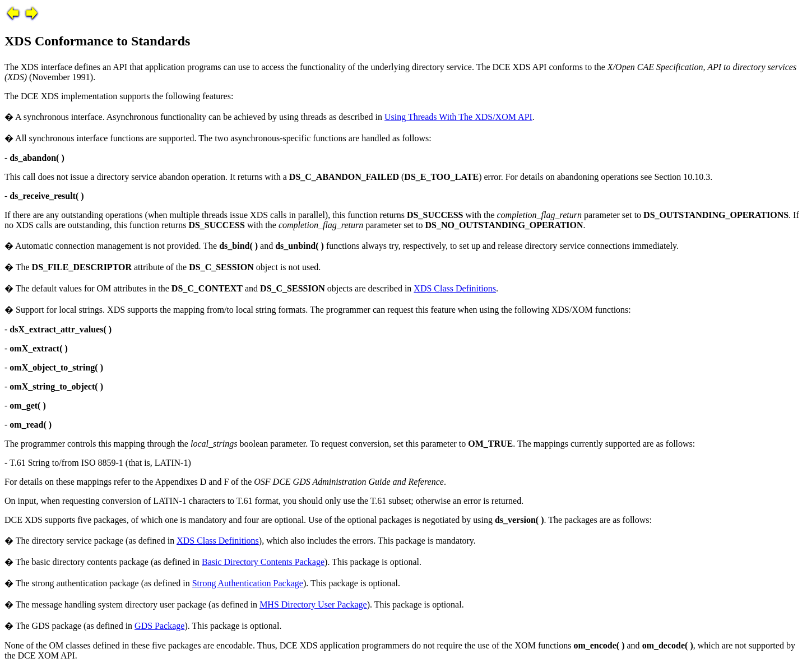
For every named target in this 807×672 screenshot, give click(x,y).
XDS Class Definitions (455, 288)
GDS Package (159, 626)
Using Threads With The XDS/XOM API (458, 117)
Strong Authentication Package (248, 583)
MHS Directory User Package (313, 604)
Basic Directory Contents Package (263, 562)
